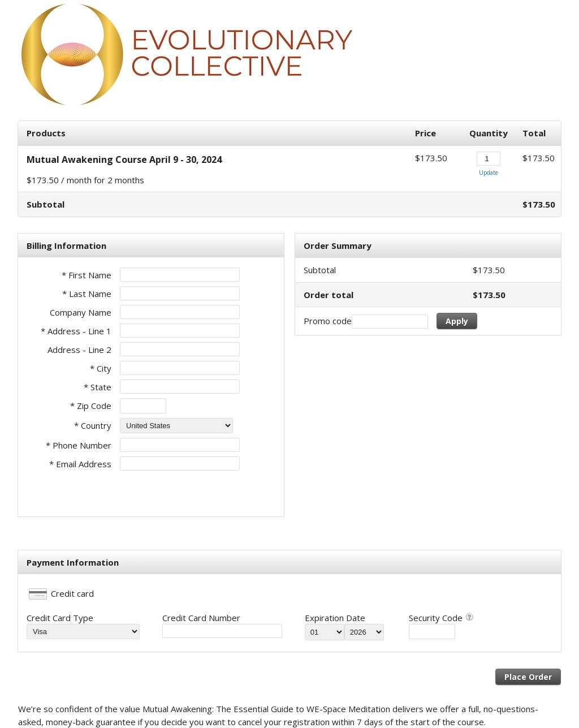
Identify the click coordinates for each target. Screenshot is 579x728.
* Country (93, 425)
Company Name (81, 312)
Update (489, 173)
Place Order (528, 677)
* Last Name (87, 294)
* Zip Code (91, 406)
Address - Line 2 (79, 350)
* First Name (87, 275)
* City (101, 368)
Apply (457, 321)
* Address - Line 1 (76, 331)
